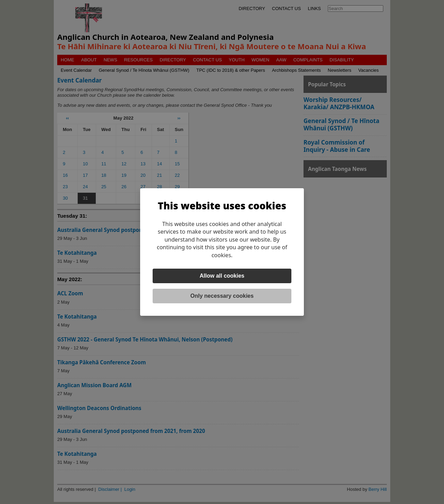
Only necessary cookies (222, 296)
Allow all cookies (222, 276)
